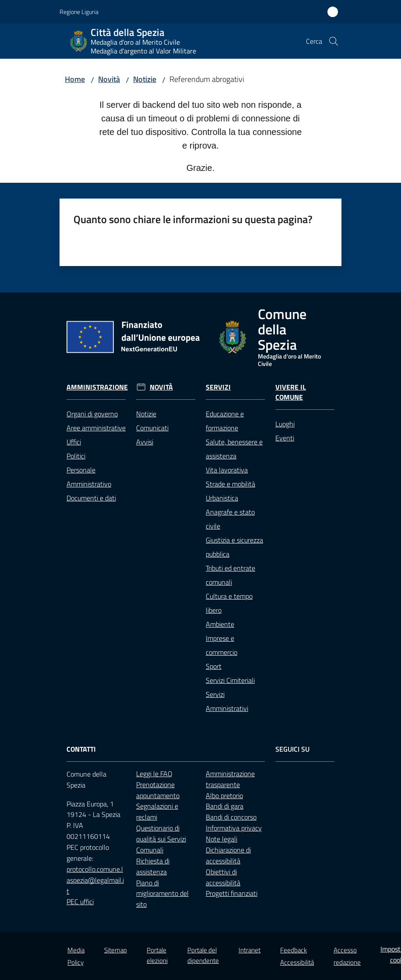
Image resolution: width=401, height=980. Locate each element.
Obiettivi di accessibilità (223, 877)
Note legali (222, 839)
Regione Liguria (79, 12)
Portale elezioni (157, 955)
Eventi (285, 438)
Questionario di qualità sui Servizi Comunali (161, 839)
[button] (334, 41)
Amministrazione (97, 387)
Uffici (74, 442)
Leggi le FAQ (154, 774)
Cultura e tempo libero (229, 603)
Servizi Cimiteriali (230, 680)
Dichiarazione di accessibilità (228, 855)
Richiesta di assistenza (153, 866)
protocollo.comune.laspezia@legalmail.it (95, 880)
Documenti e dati (91, 498)
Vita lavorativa (227, 470)
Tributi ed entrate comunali (230, 575)
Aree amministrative (96, 428)
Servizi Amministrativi (227, 701)
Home (75, 79)
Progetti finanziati (232, 893)
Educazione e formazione (225, 421)
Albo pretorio (224, 795)
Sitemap (116, 950)
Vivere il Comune (291, 392)
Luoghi (285, 424)
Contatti (81, 749)
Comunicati (152, 428)
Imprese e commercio (222, 645)
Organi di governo (92, 414)
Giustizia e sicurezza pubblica (234, 547)
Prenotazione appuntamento (158, 790)
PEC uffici (80, 902)
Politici (76, 456)
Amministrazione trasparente (230, 779)
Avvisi (145, 442)
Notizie (145, 79)
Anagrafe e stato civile (230, 519)
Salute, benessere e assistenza (234, 449)
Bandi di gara (225, 806)
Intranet (250, 950)
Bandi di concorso (231, 817)
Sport (214, 666)
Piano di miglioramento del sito (162, 894)
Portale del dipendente (203, 955)
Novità (109, 79)
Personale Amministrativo (89, 477)
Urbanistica (222, 498)
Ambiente (220, 624)
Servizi (218, 387)
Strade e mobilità (230, 484)
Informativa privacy (234, 828)
